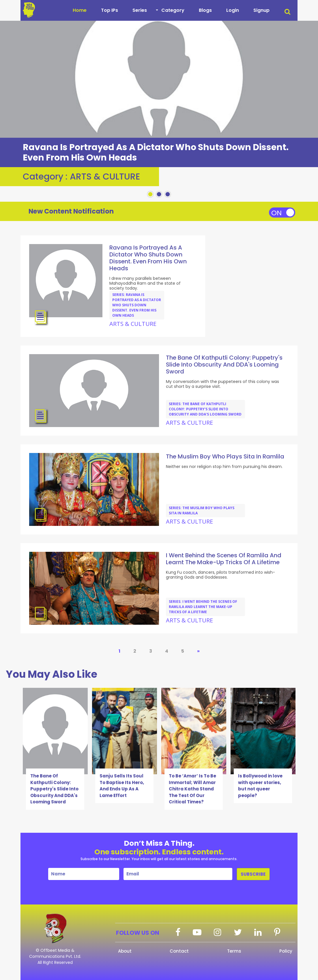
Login (233, 10)
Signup (261, 10)
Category (173, 10)
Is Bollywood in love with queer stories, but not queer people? (260, 786)
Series (140, 10)
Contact (179, 951)
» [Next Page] (198, 651)
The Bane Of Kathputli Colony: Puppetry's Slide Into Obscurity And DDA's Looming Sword (54, 789)
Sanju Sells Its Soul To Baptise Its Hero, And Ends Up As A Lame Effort (122, 786)
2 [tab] (159, 195)
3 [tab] (168, 195)
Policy (286, 951)
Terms (234, 951)
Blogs (205, 10)
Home (80, 10)
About (125, 951)
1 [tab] (150, 195)
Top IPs (110, 10)
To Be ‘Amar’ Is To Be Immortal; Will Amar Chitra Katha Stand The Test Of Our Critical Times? (192, 789)
